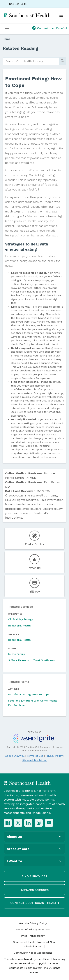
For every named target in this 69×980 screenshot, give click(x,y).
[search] (31, 61)
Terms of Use (35, 756)
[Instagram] (39, 823)
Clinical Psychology (21, 619)
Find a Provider (34, 876)
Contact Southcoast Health (35, 903)
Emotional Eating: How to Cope (29, 694)
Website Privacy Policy (33, 923)
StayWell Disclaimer (34, 760)
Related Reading (21, 48)
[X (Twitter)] (18, 823)
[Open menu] (61, 15)
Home (7, 39)
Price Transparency (33, 936)
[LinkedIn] (28, 823)
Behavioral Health (20, 626)
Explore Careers (35, 890)
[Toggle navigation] (7, 28)
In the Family (17, 654)
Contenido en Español (52, 28)
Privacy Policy (54, 756)
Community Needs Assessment (33, 953)
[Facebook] (8, 823)
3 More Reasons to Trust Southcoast (32, 660)
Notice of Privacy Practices (33, 929)
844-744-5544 (18, 4)
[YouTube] (49, 823)
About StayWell (15, 756)
